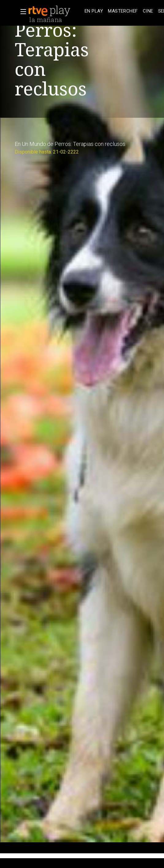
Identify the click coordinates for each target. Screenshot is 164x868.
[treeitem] (94, 11)
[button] (21, 12)
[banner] (55, 11)
